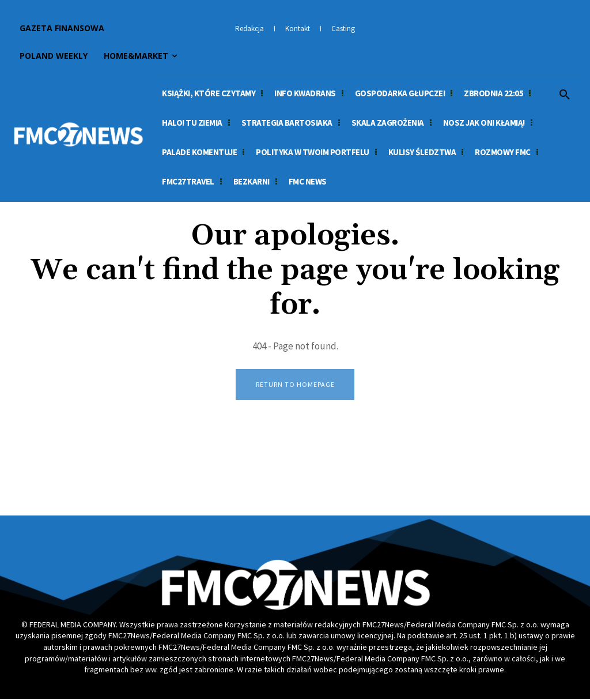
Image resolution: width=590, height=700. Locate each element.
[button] (565, 95)
